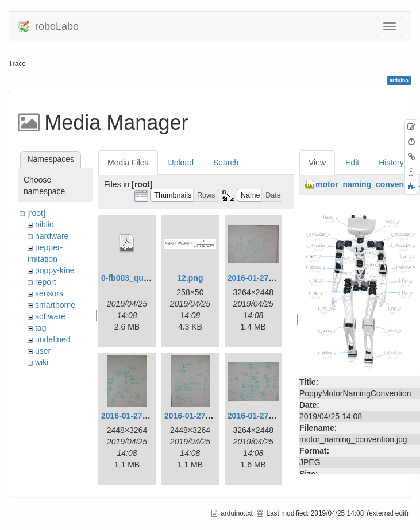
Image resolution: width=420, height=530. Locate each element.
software (50, 316)
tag (41, 328)
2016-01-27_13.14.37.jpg (273, 278)
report (46, 282)
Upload (181, 163)
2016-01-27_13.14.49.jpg (147, 416)
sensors (49, 293)
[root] (36, 213)
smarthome (55, 305)
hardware (52, 236)
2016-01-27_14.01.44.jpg (273, 416)
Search (226, 163)
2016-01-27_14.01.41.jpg (210, 416)
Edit (352, 163)
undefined (53, 339)
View (317, 163)
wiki (42, 362)
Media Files (128, 163)
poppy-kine (55, 270)
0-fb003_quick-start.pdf (145, 278)
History (391, 163)
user (43, 351)
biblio (45, 225)
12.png (190, 278)
